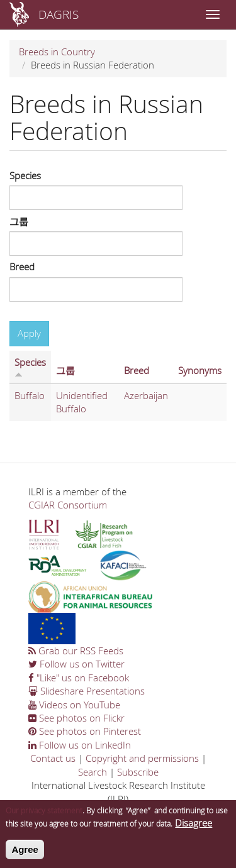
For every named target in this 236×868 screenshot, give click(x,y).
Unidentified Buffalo (82, 402)
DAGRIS (59, 14)
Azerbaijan (146, 395)
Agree (25, 854)
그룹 (19, 221)
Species (25, 175)
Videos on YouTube (74, 705)
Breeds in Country (57, 52)
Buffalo (30, 395)
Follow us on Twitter (76, 664)
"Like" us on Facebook (79, 678)
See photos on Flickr (76, 718)
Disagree (194, 828)
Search (93, 772)
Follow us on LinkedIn (80, 745)
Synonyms (200, 370)
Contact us (53, 758)
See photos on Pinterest (85, 731)
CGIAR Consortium (68, 505)
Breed (22, 266)
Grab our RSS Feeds (76, 651)
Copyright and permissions (142, 758)
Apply (29, 333)
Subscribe (138, 772)
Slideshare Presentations (87, 691)
